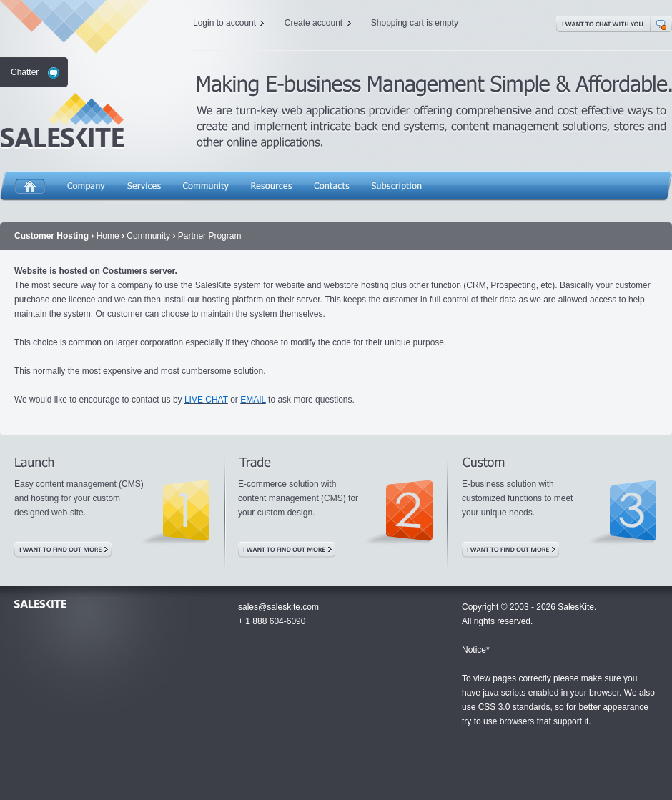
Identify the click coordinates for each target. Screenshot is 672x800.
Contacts (332, 189)
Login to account (224, 23)
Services (144, 189)
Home (30, 189)
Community (206, 189)
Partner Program (210, 236)
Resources (271, 189)
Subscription (396, 189)
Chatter (25, 72)
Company (86, 189)
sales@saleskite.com (278, 607)
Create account (313, 23)
